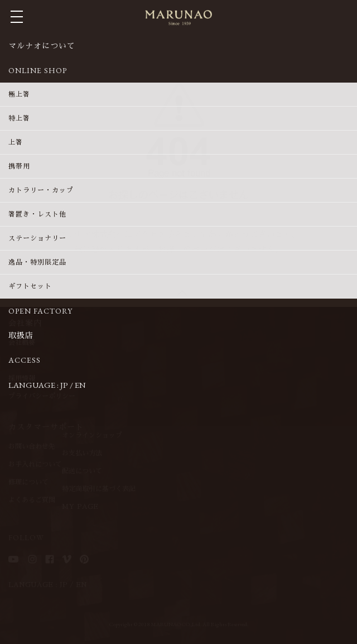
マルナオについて (42, 46)
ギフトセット (30, 286)
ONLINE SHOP (38, 70)
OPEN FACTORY (40, 311)
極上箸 (19, 94)
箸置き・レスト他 (37, 214)
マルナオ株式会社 (178, 18)
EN (80, 385)
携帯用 (19, 166)
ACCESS (25, 360)
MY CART (344, 16)
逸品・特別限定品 (37, 262)
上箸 (16, 142)
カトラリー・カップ (41, 190)
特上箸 (19, 118)
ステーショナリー (37, 238)
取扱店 (21, 335)
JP (64, 385)
